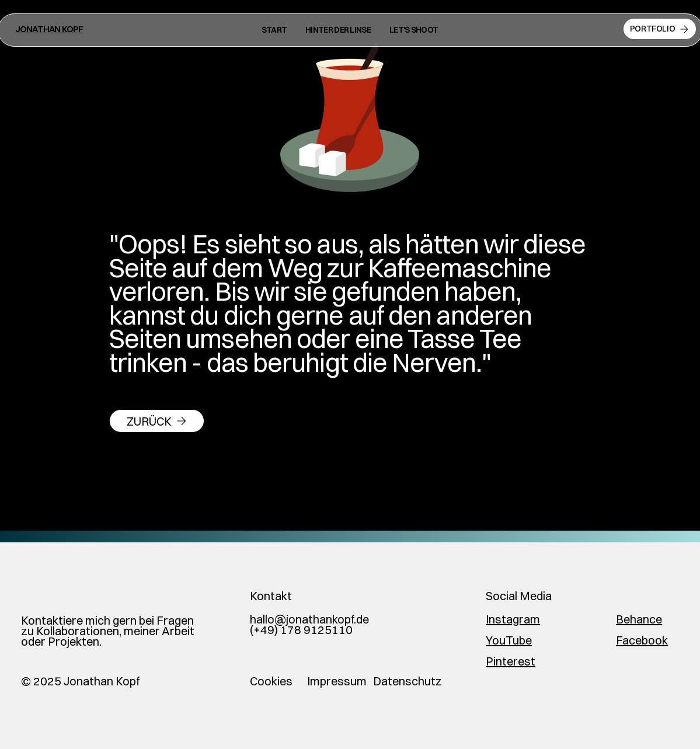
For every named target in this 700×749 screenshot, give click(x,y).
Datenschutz (408, 681)
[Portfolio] (660, 29)
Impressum (337, 681)
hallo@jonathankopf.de (309, 619)
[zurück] (157, 421)
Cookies (271, 681)
